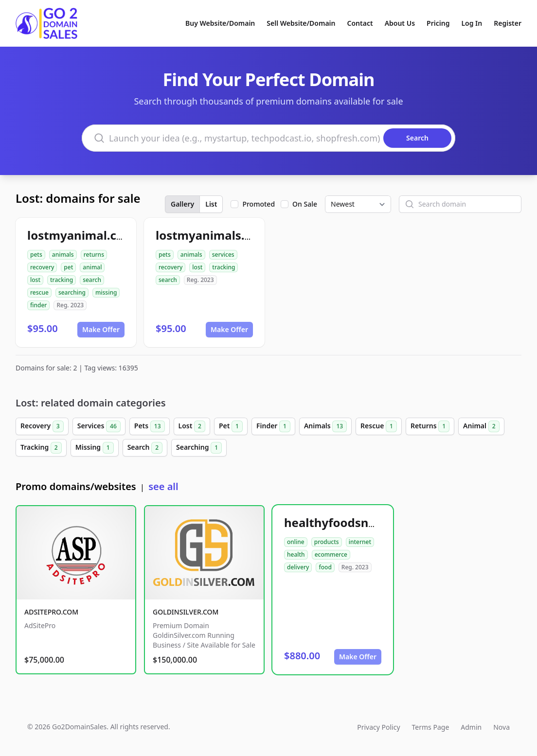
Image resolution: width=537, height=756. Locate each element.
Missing (95, 448)
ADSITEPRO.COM (51, 612)
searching (72, 292)
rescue (39, 292)
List (211, 204)
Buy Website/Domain (220, 23)
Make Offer (101, 329)
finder (38, 305)
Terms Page (431, 727)
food (325, 567)
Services (99, 426)
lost (35, 280)
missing (106, 292)
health (296, 554)
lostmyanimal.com (81, 235)
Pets (150, 426)
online (296, 542)
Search (145, 448)
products (327, 542)
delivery (298, 567)
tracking (62, 280)
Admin (471, 727)
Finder (273, 426)
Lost (192, 426)
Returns (430, 426)
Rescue (379, 426)
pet (68, 267)
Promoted (259, 204)
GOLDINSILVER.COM (186, 612)
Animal (481, 426)
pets (36, 255)
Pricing (438, 23)
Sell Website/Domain (301, 23)
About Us (400, 23)
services (223, 255)
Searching (199, 448)
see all (163, 486)
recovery (42, 267)
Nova (501, 727)
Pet (231, 426)
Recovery (42, 426)
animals (63, 255)
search (92, 280)
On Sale (305, 204)
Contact (360, 23)
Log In (472, 23)
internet (360, 542)
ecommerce (331, 554)
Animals (325, 426)
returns (94, 255)
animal (92, 267)
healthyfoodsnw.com (345, 522)
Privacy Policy (378, 727)
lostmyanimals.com (212, 235)
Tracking (41, 448)
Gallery (182, 204)
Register (508, 23)
